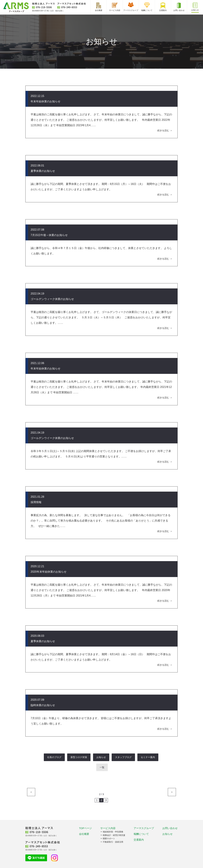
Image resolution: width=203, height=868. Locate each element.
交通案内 (139, 840)
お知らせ (101, 757)
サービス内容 (108, 828)
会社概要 (84, 834)
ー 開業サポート (108, 839)
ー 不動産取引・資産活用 (112, 842)
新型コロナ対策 (79, 757)
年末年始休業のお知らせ (46, 101)
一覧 (102, 767)
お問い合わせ (170, 828)
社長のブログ (54, 757)
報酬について (141, 834)
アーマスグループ (144, 828)
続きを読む (163, 130)
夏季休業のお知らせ (43, 171)
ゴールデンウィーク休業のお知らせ (52, 299)
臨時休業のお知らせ (43, 705)
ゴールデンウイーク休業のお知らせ (52, 438)
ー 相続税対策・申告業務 (112, 832)
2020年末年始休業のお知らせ (49, 572)
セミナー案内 (148, 757)
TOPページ (85, 828)
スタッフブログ (123, 757)
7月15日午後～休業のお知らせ (49, 235)
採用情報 (36, 502)
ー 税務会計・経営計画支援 (113, 835)
